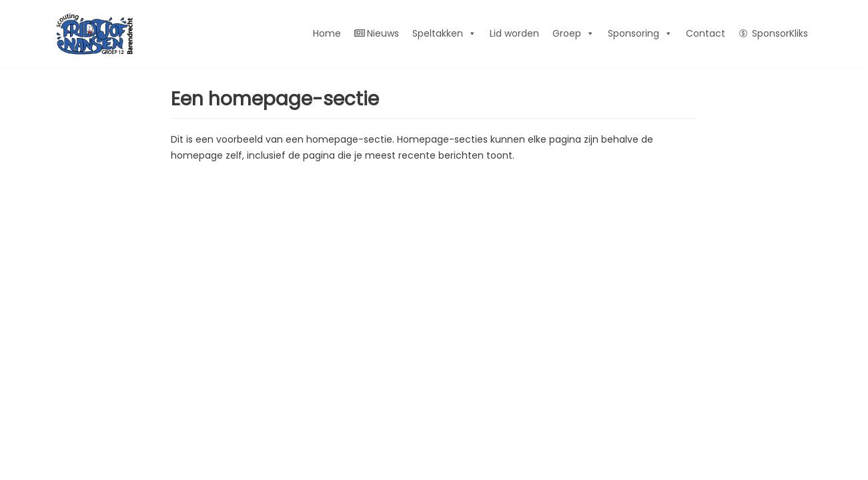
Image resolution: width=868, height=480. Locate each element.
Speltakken (444, 33)
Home (327, 33)
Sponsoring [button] (640, 33)
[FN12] (94, 34)
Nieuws (377, 33)
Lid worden (514, 33)
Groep (573, 33)
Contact (706, 33)
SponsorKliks (780, 33)
